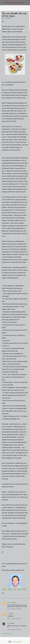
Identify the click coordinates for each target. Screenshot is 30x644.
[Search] (28, 3)
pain (15, 589)
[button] (3, 21)
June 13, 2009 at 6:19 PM (14, 619)
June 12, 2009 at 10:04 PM (14, 609)
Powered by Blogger (15, 642)
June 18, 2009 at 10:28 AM (14, 630)
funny (4, 589)
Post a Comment (7, 634)
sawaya (9, 623)
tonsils (24, 589)
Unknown (10, 603)
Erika (9, 614)
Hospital (10, 589)
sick (19, 589)
